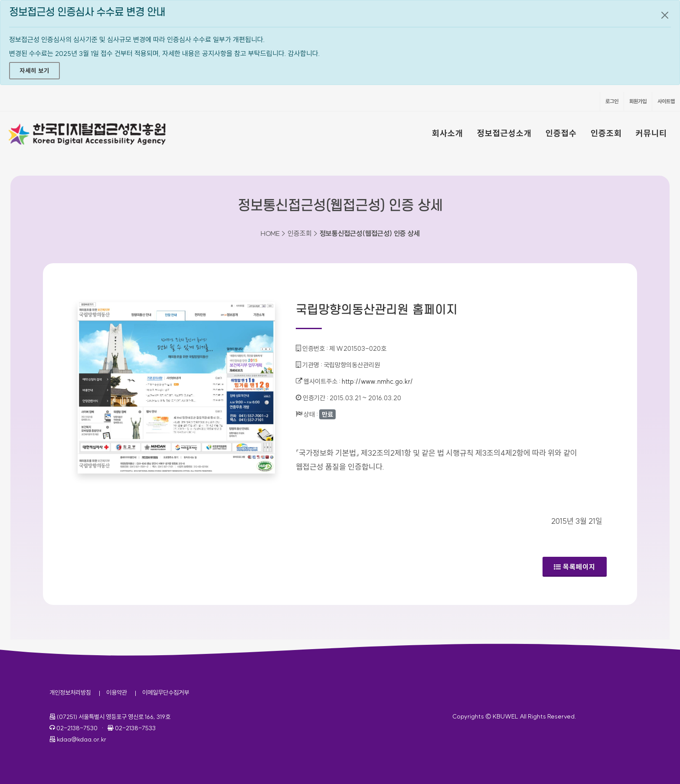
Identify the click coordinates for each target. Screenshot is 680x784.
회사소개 (448, 133)
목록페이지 (575, 567)
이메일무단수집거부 (166, 693)
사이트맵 (666, 101)
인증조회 (606, 133)
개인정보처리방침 (70, 693)
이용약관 (117, 693)
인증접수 (561, 133)
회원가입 (638, 101)
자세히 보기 (34, 71)
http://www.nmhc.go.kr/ (377, 381)
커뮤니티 (651, 133)
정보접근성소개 (504, 133)
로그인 (612, 101)
